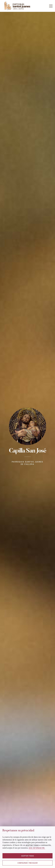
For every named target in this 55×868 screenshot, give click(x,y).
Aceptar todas (28, 856)
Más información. (37, 848)
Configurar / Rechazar (27, 863)
